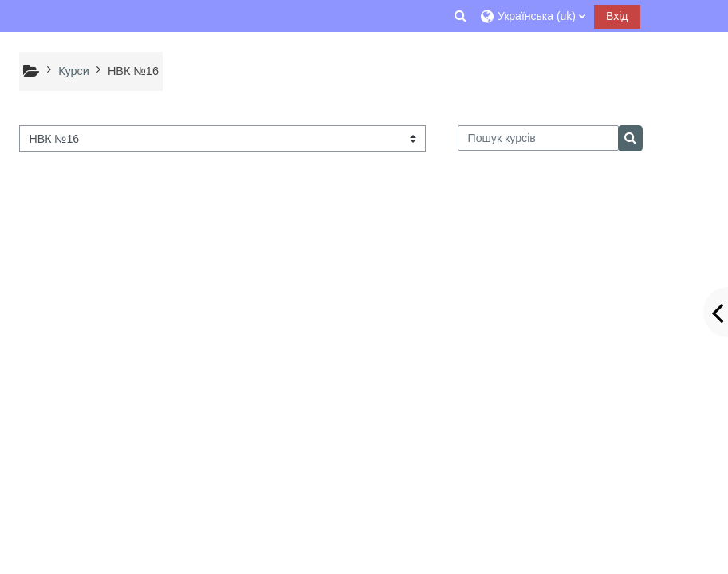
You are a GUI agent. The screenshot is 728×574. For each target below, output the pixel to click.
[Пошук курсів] (538, 138)
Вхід (617, 16)
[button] (461, 16)
